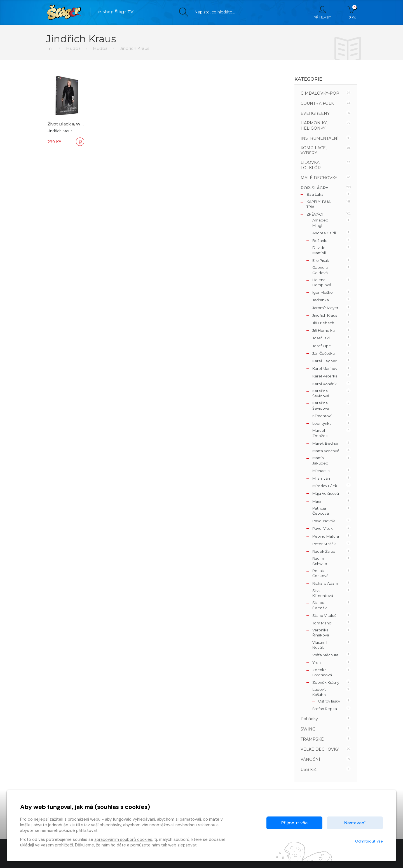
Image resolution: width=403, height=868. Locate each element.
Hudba (73, 48)
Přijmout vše (294, 823)
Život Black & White (69, 124)
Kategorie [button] (308, 79)
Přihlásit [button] (322, 13)
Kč (352, 13)
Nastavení (355, 823)
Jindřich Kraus (60, 131)
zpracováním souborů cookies (123, 839)
